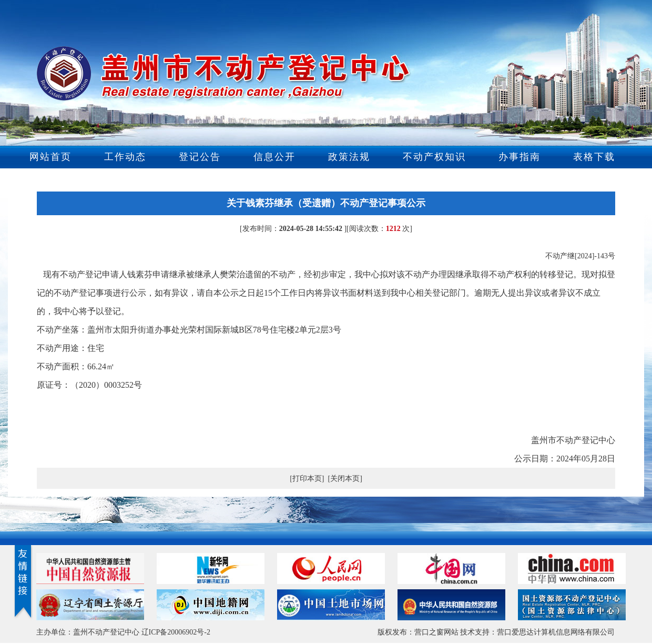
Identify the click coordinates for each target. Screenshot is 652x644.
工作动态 (125, 157)
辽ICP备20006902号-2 (176, 632)
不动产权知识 (434, 157)
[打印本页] (307, 479)
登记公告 (200, 157)
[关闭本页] (345, 479)
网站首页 (50, 157)
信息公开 (274, 157)
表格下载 (594, 157)
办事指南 (519, 157)
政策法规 (349, 157)
